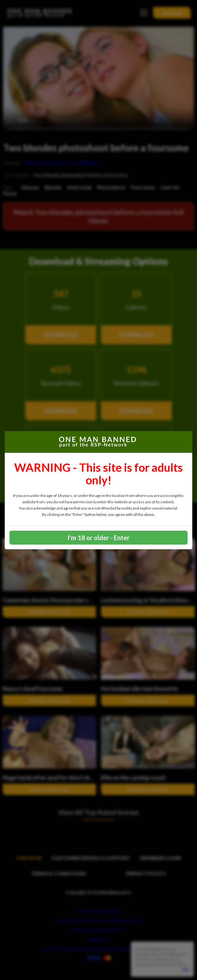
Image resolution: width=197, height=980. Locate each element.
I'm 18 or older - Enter (98, 538)
